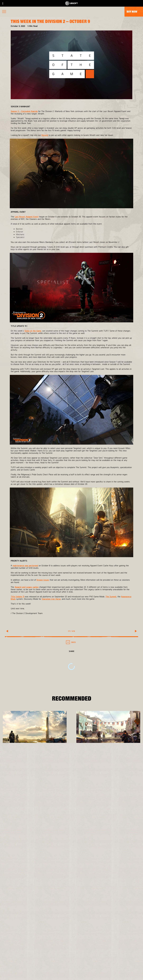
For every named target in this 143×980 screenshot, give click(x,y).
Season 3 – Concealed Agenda (24, 111)
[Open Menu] (4, 12)
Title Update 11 (17, 596)
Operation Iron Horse (51, 599)
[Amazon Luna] (85, 857)
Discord (45, 135)
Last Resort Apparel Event (27, 217)
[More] (10, 764)
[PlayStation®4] (85, 846)
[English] (72, 916)
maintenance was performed (25, 565)
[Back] (72, 642)
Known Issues (43, 580)
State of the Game (33, 331)
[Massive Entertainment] (42, 841)
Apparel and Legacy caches (27, 587)
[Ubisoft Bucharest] (42, 846)
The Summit (111, 596)
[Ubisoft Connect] (85, 851)
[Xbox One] (85, 841)
